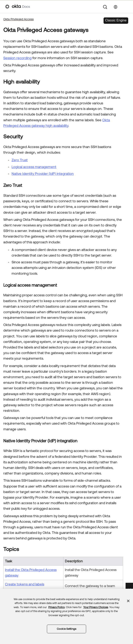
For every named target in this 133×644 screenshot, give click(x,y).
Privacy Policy (56, 607)
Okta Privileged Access (18, 19)
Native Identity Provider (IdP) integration (43, 174)
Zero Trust (20, 160)
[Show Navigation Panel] (126, 7)
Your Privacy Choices (96, 607)
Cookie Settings (66, 629)
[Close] (128, 601)
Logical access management (34, 167)
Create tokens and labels (25, 584)
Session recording (17, 58)
